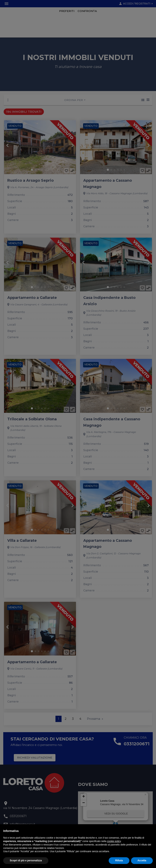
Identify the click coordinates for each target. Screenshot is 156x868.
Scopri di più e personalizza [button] (26, 860)
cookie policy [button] (114, 841)
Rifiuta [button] (119, 860)
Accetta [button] (142, 860)
